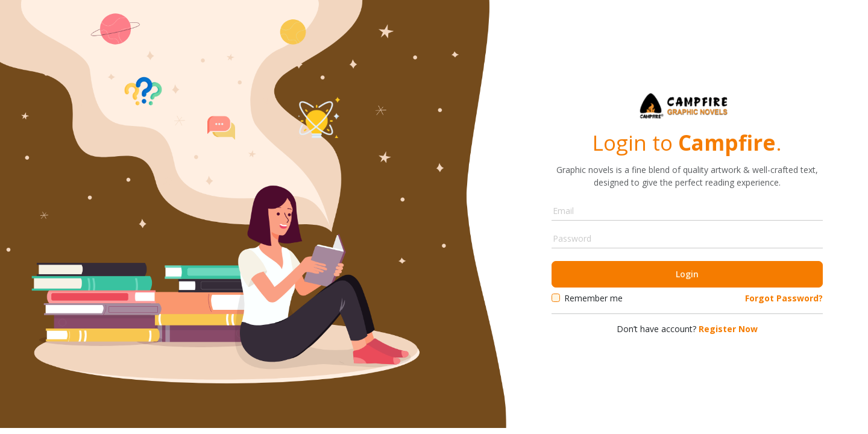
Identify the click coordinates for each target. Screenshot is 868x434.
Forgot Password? (784, 298)
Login (687, 274)
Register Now (727, 329)
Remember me (593, 298)
